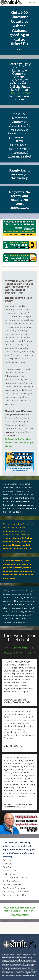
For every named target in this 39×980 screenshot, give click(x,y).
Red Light (8, 864)
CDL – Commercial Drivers (15, 878)
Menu (34, 3)
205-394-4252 (20, 93)
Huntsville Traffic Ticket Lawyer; (25, 955)
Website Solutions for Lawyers (12, 956)
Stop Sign (8, 867)
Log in (26, 956)
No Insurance (9, 874)
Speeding (8, 860)
